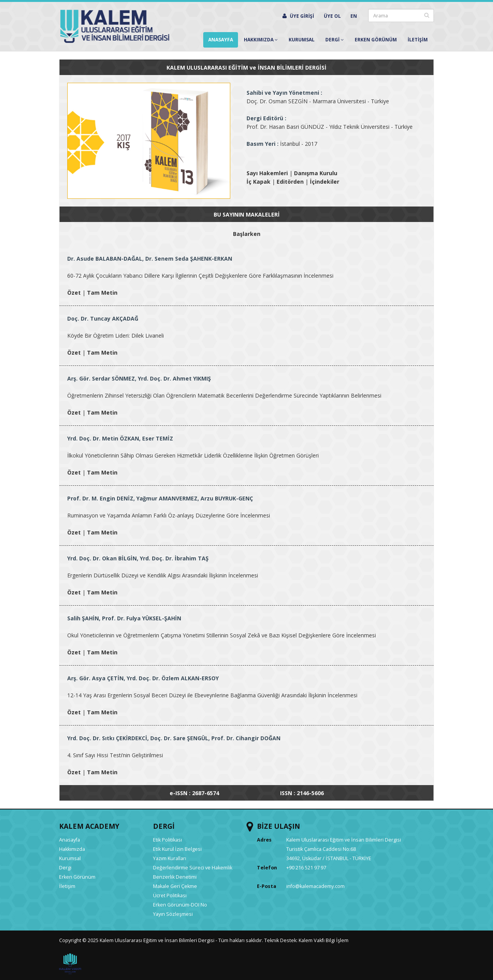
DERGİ (164, 826)
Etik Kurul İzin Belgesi (177, 849)
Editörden (290, 182)
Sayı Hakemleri (267, 173)
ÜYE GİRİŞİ (298, 16)
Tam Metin (102, 293)
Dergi (65, 868)
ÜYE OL (332, 16)
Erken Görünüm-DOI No (180, 905)
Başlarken (247, 234)
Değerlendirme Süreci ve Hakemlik (193, 868)
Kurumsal (302, 40)
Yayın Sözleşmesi (173, 914)
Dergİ (335, 40)
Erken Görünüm (376, 40)
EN (354, 16)
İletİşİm (418, 40)
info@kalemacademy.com (315, 886)
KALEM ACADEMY (89, 826)
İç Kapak (258, 182)
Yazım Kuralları (170, 858)
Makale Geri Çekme (175, 886)
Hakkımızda (261, 40)
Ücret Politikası (170, 895)
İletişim (67, 886)
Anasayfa (221, 40)
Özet (74, 293)
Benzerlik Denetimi (175, 877)
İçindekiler (325, 182)
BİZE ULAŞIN (279, 826)
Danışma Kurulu (316, 173)
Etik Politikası (167, 840)
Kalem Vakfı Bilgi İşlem (324, 940)
